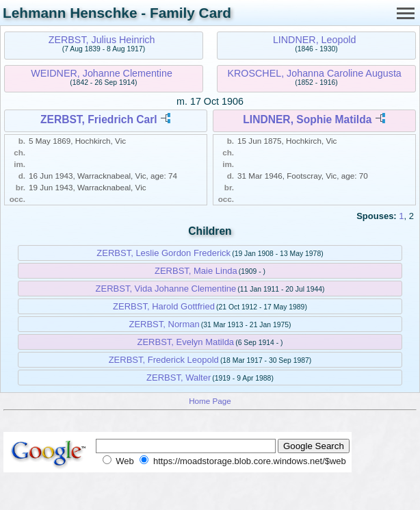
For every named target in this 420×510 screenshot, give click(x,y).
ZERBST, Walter (179, 378)
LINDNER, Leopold (315, 40)
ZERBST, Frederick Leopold (164, 360)
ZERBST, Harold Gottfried (164, 306)
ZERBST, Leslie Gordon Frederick (163, 253)
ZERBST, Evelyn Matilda (185, 342)
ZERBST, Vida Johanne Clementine (166, 289)
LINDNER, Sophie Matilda (307, 119)
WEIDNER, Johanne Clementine (102, 73)
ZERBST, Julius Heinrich (102, 40)
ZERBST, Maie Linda (196, 271)
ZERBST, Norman (164, 324)
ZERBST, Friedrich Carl (99, 119)
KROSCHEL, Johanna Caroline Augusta (315, 73)
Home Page (210, 401)
